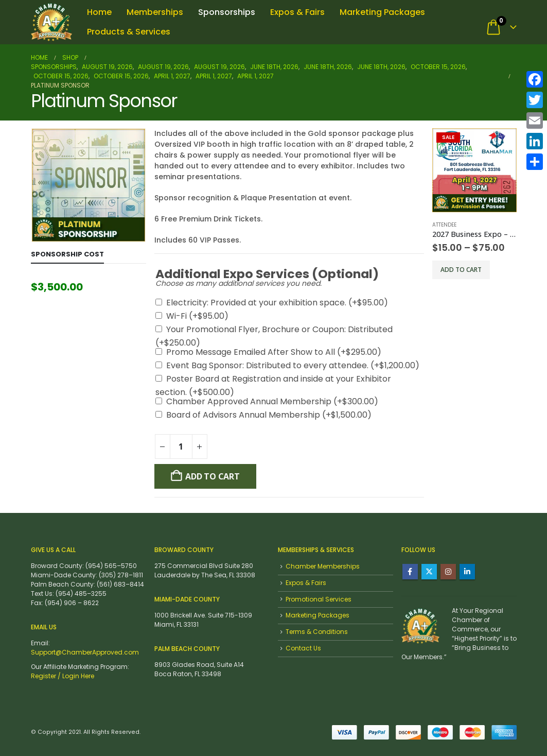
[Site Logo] (51, 22)
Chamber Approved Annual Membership (272, 401)
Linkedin (467, 572)
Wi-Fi (197, 316)
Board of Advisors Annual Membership (269, 415)
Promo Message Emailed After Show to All (274, 352)
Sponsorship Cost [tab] (67, 254)
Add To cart (212, 476)
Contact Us (303, 648)
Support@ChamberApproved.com (85, 652)
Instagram (448, 572)
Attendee (444, 225)
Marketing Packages (382, 12)
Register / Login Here (63, 676)
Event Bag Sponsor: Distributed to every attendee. (293, 365)
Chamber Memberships (323, 566)
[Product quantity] (181, 446)
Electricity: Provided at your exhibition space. (277, 303)
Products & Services (129, 32)
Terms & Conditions (317, 632)
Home (99, 12)
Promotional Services (319, 599)
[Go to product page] (474, 170)
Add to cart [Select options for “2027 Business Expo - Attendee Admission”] (461, 270)
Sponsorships (227, 12)
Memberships (155, 12)
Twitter (429, 572)
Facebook (410, 572)
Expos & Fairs (297, 12)
